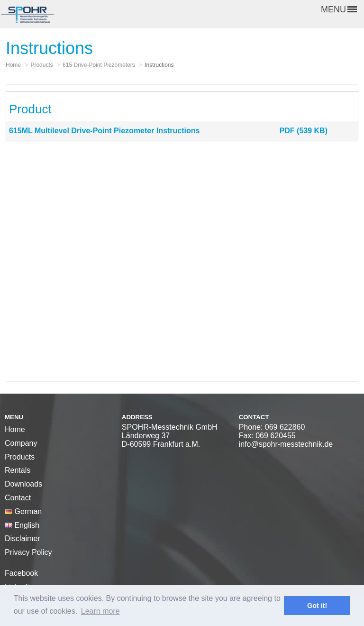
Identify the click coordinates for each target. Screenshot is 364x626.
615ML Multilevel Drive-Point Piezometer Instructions (104, 131)
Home (15, 429)
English (22, 525)
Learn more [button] (100, 611)
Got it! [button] (317, 606)
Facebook (21, 573)
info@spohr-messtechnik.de (286, 444)
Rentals (18, 470)
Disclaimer (23, 539)
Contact (18, 498)
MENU (339, 9)
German (23, 511)
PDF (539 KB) (304, 131)
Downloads (23, 484)
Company (21, 443)
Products (20, 457)
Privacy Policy (28, 552)
